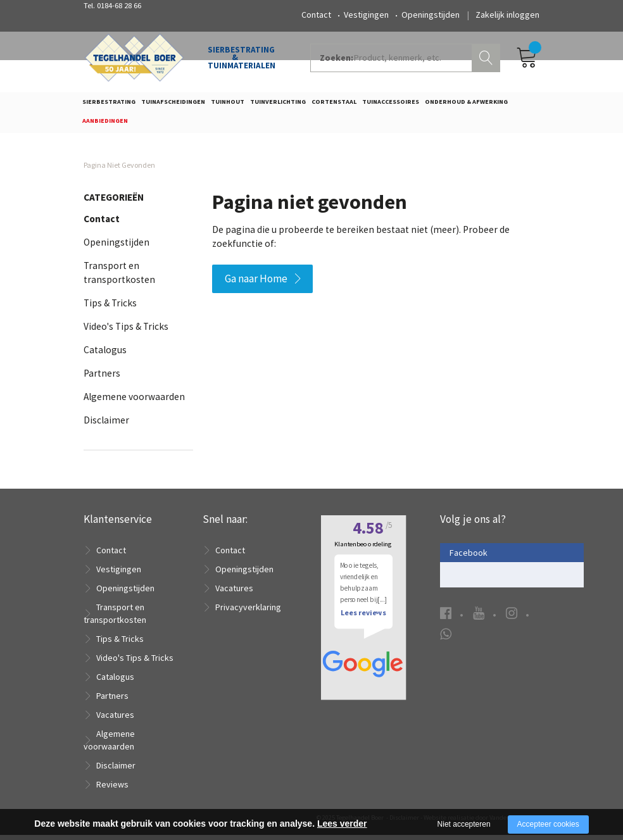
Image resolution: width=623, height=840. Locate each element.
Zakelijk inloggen (507, 15)
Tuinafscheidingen (173, 105)
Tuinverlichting (278, 105)
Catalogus (105, 354)
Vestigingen (366, 15)
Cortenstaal (334, 105)
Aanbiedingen (105, 124)
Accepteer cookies (548, 824)
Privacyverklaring (248, 612)
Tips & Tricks (110, 307)
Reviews (112, 789)
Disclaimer (106, 424)
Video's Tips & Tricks (126, 331)
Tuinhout (228, 105)
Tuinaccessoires (391, 105)
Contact (316, 15)
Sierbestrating (109, 105)
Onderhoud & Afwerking (466, 105)
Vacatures (115, 720)
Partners (102, 378)
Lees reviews (363, 631)
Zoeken (488, 61)
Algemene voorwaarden (134, 401)
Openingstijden (431, 15)
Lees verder (342, 824)
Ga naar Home (256, 283)
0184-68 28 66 (119, 5)
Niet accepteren (464, 824)
